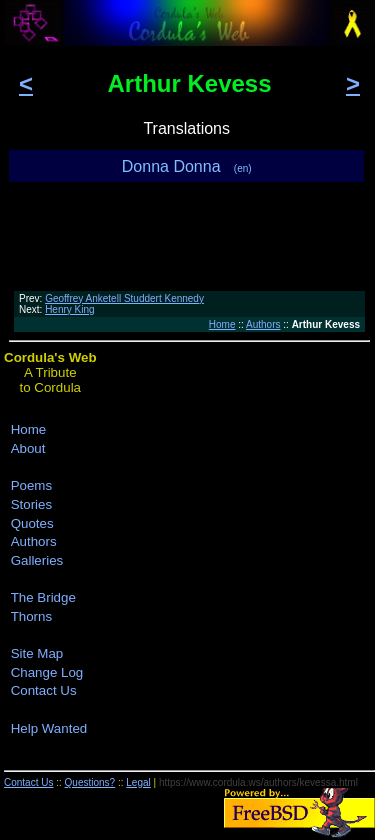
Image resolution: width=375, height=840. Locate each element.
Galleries (37, 560)
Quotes (32, 523)
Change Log (47, 672)
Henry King (69, 309)
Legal (138, 782)
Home (222, 324)
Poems (31, 485)
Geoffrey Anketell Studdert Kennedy (124, 298)
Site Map (37, 653)
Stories (31, 504)
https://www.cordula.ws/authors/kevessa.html (258, 782)
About (28, 448)
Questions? (90, 782)
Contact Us (44, 690)
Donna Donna (187, 166)
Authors (263, 324)
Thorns (31, 616)
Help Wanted (49, 728)
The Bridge (43, 597)
